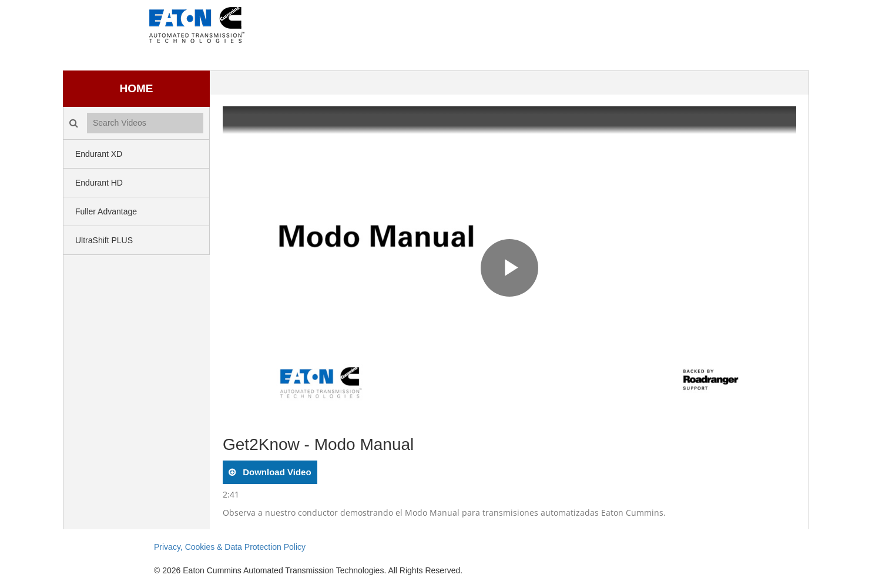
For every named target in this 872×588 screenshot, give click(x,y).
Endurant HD (99, 183)
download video (276, 472)
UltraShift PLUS (104, 240)
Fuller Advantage (106, 211)
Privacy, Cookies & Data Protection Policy (230, 547)
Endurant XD (99, 154)
